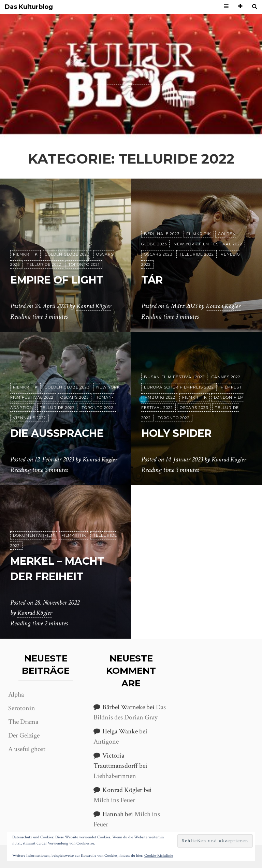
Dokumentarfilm (34, 535)
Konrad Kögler (95, 306)
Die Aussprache (62, 433)
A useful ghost (27, 749)
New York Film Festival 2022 (208, 244)
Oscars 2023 (158, 254)
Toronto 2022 (98, 408)
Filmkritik (25, 254)
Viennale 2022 (30, 418)
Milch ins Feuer (114, 800)
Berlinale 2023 (162, 234)
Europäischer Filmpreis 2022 (179, 387)
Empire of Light (62, 280)
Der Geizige (24, 735)
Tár (153, 280)
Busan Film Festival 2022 (174, 377)
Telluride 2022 (44, 264)
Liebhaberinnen (115, 776)
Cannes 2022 (226, 377)
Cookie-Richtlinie (159, 856)
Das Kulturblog (29, 7)
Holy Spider (180, 433)
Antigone (106, 742)
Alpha (16, 695)
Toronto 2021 (84, 264)
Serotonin (22, 708)
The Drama (23, 722)
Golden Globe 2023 (67, 254)
